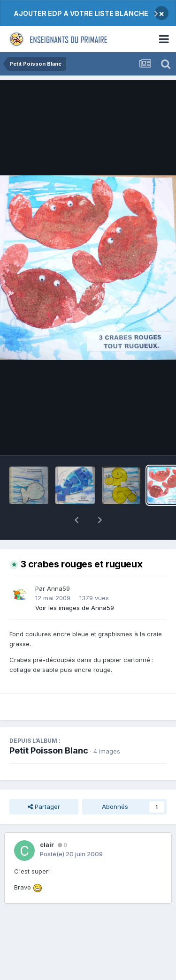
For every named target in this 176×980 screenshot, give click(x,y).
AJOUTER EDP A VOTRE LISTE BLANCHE (81, 13)
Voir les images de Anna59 (75, 583)
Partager (44, 782)
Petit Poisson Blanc (49, 726)
